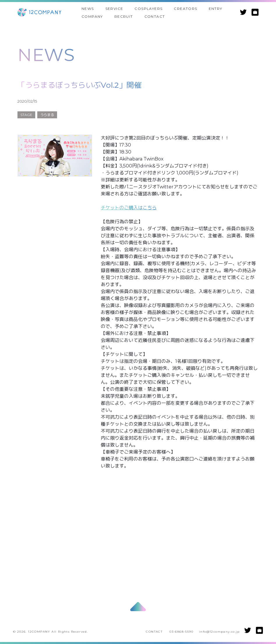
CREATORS (185, 9)
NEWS (88, 9)
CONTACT (155, 16)
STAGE (26, 115)
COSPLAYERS (148, 9)
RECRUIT (124, 16)
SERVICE (114, 9)
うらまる (47, 115)
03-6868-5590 (181, 632)
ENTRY (216, 9)
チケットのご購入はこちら (129, 208)
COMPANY (92, 16)
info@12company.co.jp (219, 632)
